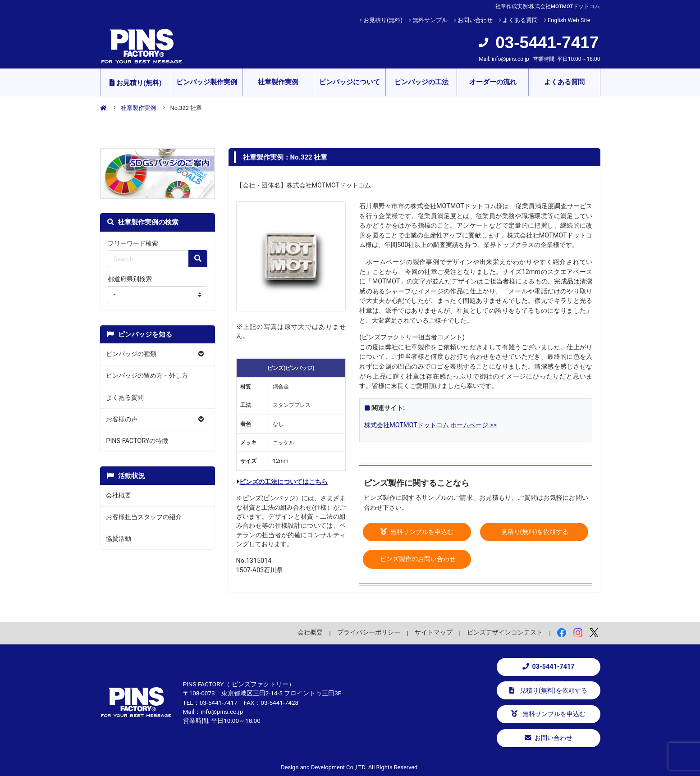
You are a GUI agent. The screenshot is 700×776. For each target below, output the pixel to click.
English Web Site (569, 20)
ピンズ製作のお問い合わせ (417, 559)
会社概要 (119, 495)
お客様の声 (122, 419)
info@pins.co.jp (510, 59)
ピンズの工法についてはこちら (282, 482)
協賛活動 (119, 539)
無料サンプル (430, 20)
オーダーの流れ (493, 82)
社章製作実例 (278, 82)
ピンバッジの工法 (421, 82)
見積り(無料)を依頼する (534, 532)
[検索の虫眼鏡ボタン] (198, 259)
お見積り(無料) (383, 20)
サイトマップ (434, 632)
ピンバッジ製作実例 (207, 82)
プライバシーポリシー (369, 632)
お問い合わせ (475, 20)
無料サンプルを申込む (417, 532)
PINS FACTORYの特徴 (137, 441)
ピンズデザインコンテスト (505, 632)
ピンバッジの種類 (131, 354)
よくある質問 (520, 20)
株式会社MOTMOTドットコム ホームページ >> (430, 425)
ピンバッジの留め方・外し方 (147, 376)
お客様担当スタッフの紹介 (144, 517)
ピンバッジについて (350, 82)
